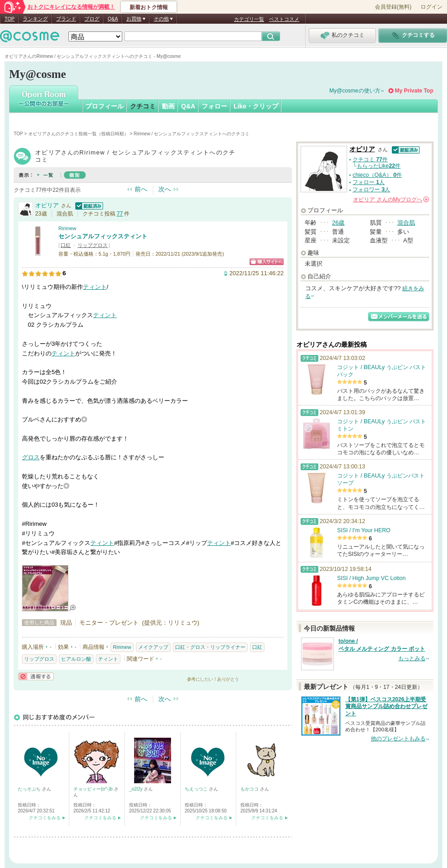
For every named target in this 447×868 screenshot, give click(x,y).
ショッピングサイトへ (267, 262)
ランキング (35, 19)
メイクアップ (153, 647)
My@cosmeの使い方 (355, 91)
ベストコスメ (284, 19)
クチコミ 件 (370, 159)
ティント (95, 287)
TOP (10, 19)
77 (120, 214)
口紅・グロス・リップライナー (210, 647)
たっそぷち (30, 789)
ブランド (66, 19)
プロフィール (104, 106)
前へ (141, 189)
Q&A (113, 19)
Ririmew (67, 228)
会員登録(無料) (393, 7)
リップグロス (93, 245)
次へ (165, 189)
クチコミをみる (45, 818)
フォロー (214, 106)
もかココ (250, 789)
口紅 (66, 245)
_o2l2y (136, 789)
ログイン (431, 7)
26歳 (338, 223)
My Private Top (414, 91)
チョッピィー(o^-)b (94, 789)
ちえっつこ (197, 789)
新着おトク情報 (149, 7)
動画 (168, 106)
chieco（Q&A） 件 (377, 175)
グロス (31, 457)
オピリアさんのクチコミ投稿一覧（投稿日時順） (78, 134)
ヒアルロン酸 (76, 659)
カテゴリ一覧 (249, 19)
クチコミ (143, 106)
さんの (391, 200)
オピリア (47, 205)
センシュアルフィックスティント (103, 236)
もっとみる (412, 658)
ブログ (92, 19)
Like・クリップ (256, 106)
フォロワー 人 (371, 190)
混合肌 (406, 223)
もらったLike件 (379, 166)
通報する (36, 676)
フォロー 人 (369, 182)
